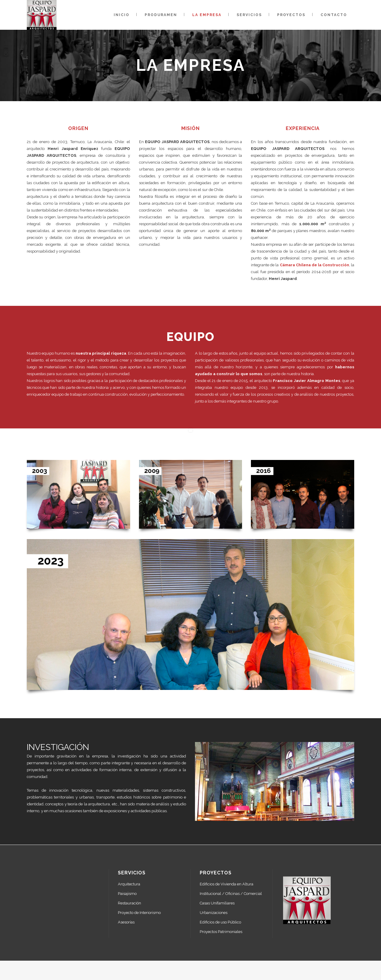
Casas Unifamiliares (217, 903)
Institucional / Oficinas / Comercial (231, 894)
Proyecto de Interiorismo (139, 913)
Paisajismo (127, 894)
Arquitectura (129, 884)
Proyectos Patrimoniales (221, 932)
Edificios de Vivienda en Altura (227, 884)
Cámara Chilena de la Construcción (314, 265)
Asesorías (126, 922)
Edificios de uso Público (220, 922)
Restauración (129, 903)
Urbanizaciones (214, 913)
